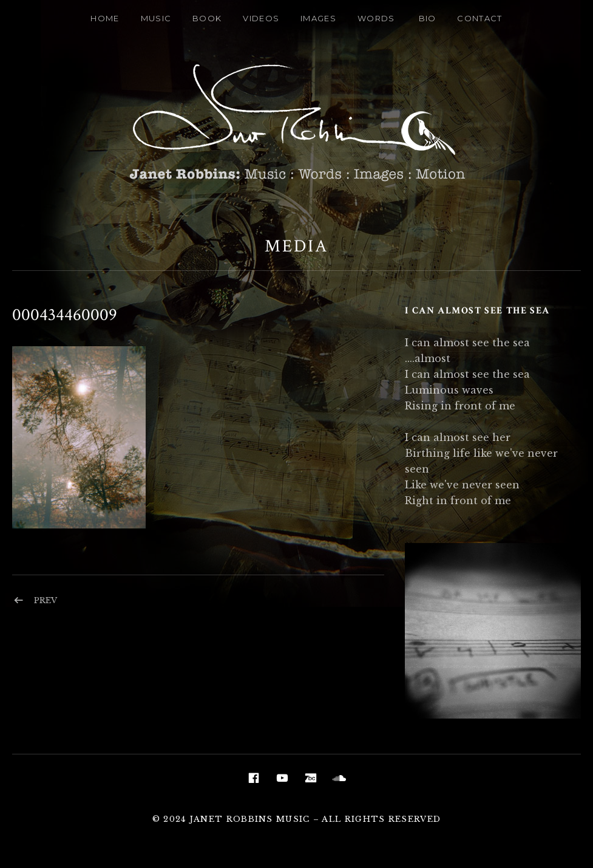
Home (105, 18)
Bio (428, 18)
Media (296, 246)
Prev (46, 600)
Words (376, 18)
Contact (479, 18)
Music (156, 18)
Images (318, 18)
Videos (261, 18)
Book (207, 18)
